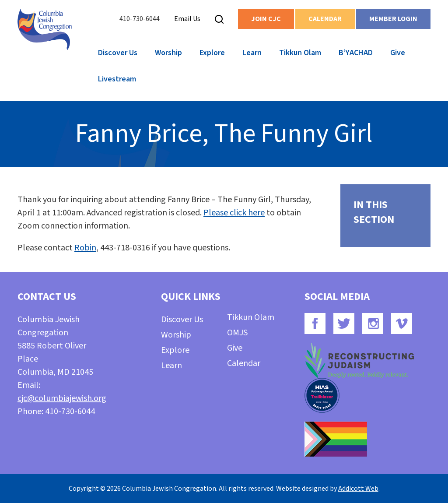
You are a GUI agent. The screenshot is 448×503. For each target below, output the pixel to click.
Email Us (187, 19)
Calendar (325, 19)
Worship (168, 53)
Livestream (117, 79)
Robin (85, 248)
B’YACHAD (356, 53)
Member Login (393, 19)
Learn (252, 53)
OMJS (237, 333)
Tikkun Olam (300, 53)
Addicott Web (358, 489)
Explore (212, 53)
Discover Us (118, 53)
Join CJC (266, 19)
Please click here (234, 213)
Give (398, 53)
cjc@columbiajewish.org (62, 398)
